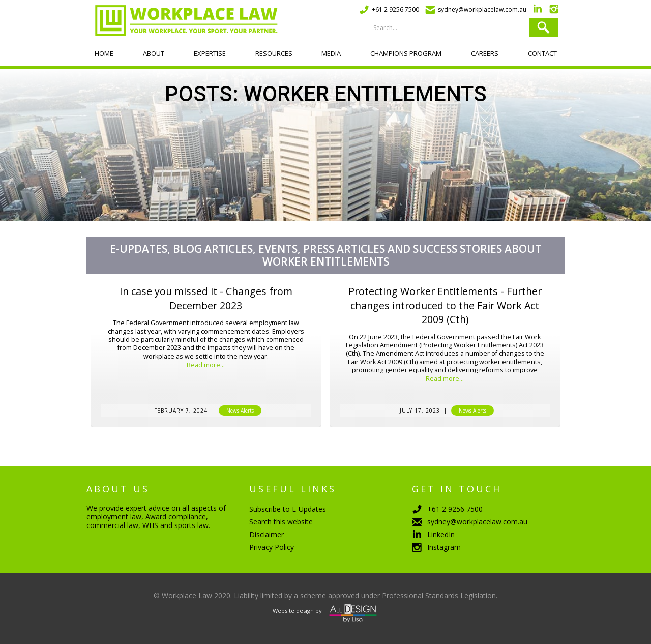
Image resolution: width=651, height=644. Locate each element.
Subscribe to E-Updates (288, 509)
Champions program (406, 53)
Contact (542, 53)
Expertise (210, 53)
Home (104, 53)
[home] (182, 20)
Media (331, 53)
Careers (485, 53)
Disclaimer (267, 534)
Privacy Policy (272, 547)
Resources (274, 53)
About (154, 53)
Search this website (281, 522)
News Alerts (240, 411)
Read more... (206, 365)
